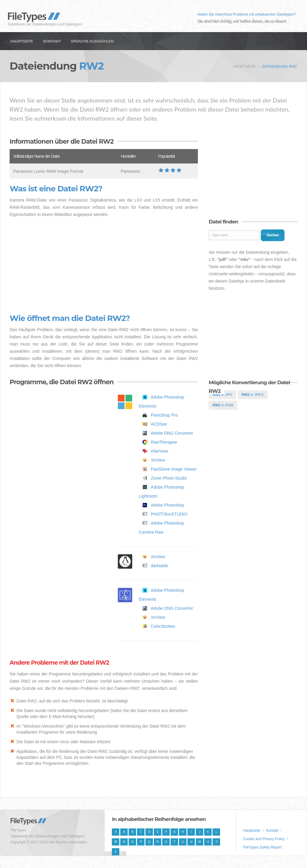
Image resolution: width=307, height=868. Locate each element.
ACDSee (159, 424)
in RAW (223, 405)
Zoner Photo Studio (169, 478)
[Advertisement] (104, 266)
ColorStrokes (163, 626)
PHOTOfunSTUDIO (169, 514)
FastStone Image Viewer (174, 469)
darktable (159, 566)
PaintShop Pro (164, 415)
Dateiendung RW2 (279, 67)
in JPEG (253, 395)
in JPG (222, 395)
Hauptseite (22, 41)
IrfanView (159, 451)
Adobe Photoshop (167, 505)
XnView (158, 460)
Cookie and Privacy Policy (264, 839)
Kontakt (52, 41)
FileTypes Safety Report (262, 847)
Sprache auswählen (92, 41)
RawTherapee (164, 442)
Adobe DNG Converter (172, 433)
